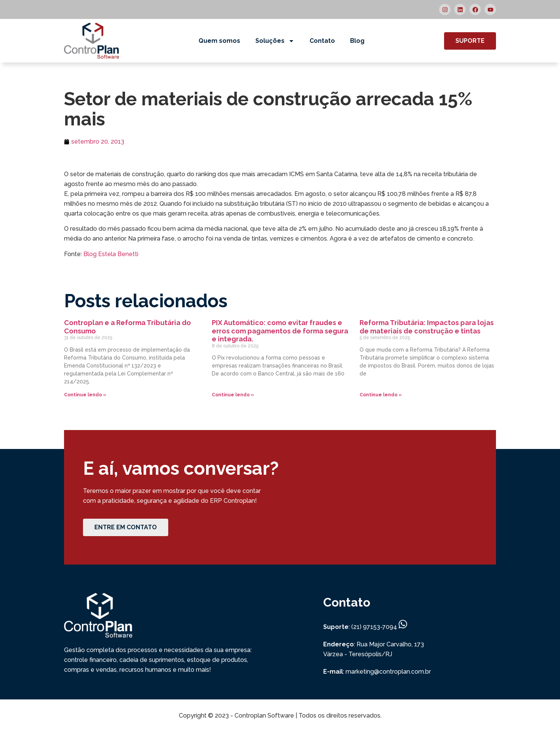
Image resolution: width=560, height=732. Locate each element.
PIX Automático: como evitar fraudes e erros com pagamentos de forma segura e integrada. (280, 331)
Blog (357, 41)
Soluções (275, 41)
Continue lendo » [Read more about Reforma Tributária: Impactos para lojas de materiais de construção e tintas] (381, 395)
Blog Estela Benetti (111, 254)
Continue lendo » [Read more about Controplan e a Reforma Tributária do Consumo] (85, 395)
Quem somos (219, 41)
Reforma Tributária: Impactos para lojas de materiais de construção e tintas (427, 327)
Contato (322, 41)
